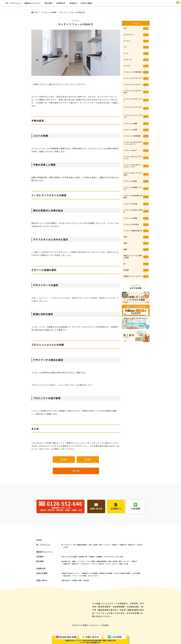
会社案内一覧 (83, 575)
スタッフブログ (93, 594)
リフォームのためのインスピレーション (136, 166)
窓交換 (95, 564)
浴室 (121, 583)
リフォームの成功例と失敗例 (136, 197)
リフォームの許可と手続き (136, 211)
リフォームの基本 (136, 181)
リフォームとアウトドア (136, 78)
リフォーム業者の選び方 (136, 231)
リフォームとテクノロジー (136, 108)
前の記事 (64, 459)
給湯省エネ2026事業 (106, 592)
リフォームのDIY (136, 151)
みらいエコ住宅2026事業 (122, 592)
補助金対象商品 (82, 564)
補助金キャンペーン (87, 5)
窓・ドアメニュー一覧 (69, 564)
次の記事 (88, 459)
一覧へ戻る (76, 471)
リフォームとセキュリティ (136, 100)
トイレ (136, 53)
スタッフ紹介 (119, 575)
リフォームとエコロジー (136, 85)
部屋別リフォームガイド (136, 276)
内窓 (90, 564)
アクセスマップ (108, 575)
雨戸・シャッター (105, 564)
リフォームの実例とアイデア (136, 188)
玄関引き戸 (123, 564)
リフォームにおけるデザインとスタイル (136, 143)
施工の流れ (67, 594)
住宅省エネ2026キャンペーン (71, 592)
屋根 (136, 250)
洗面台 (74, 580)
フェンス (94, 583)
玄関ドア (115, 564)
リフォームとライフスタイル (136, 116)
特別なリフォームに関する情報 (136, 257)
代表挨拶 (92, 575)
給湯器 (136, 270)
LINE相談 (86, 599)
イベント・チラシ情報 (79, 594)
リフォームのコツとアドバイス (136, 158)
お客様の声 (115, 5)
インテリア (81, 580)
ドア (136, 47)
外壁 (136, 237)
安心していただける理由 (69, 575)
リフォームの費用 (136, 218)
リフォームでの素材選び (136, 72)
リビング (136, 66)
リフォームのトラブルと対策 (136, 174)
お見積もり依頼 (77, 599)
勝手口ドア (132, 564)
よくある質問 (136, 592)
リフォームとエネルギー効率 (136, 92)
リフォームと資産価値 (136, 136)
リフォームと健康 (136, 124)
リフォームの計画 (136, 204)
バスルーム (136, 60)
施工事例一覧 (66, 580)
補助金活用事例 (102, 580)
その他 (66, 566)
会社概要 (99, 575)
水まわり (140, 564)
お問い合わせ (66, 599)
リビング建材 (91, 580)
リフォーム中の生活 (136, 225)
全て (136, 29)
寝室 (136, 243)
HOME (39, 559)
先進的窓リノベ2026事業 (90, 592)
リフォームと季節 (136, 130)
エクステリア (136, 35)
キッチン (136, 41)
